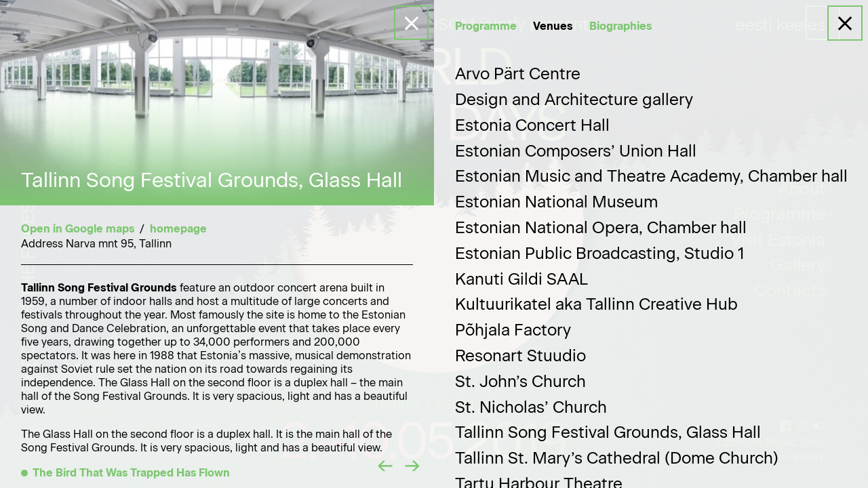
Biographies (621, 26)
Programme (486, 26)
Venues (553, 26)
